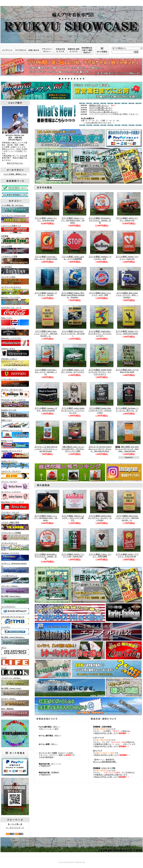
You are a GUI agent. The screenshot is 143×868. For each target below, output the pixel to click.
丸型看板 (14, 239)
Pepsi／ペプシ (14, 321)
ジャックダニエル (14, 331)
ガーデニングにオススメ (14, 290)
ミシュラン (14, 630)
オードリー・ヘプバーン (14, 495)
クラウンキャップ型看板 (14, 536)
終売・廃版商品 (14, 712)
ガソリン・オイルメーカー (14, 393)
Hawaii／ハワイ (14, 444)
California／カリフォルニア (14, 434)
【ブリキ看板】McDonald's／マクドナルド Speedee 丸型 (100, 220)
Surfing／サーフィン (14, 464)
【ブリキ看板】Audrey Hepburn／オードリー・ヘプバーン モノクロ (74, 410)
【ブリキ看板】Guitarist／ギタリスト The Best (46, 294)
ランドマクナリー (14, 610)
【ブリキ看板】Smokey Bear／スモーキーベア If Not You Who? (100, 410)
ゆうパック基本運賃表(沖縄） (105, 762)
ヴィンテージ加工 (14, 280)
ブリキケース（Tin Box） (14, 681)
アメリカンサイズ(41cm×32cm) (14, 219)
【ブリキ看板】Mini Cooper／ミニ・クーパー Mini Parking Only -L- (46, 333)
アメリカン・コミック (14, 516)
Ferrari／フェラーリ (14, 372)
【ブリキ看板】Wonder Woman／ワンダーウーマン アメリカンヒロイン (100, 372)
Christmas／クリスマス (14, 556)
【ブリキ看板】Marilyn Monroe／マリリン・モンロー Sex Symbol (100, 518)
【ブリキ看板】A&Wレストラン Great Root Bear (46, 219)
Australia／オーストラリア (14, 454)
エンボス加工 (14, 270)
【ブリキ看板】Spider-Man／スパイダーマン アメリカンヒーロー (100, 333)
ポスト (14, 651)
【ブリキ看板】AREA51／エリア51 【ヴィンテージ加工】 (73, 518)
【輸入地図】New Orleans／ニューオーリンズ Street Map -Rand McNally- (127, 449)
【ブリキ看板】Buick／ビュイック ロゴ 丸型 (100, 294)
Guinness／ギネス (14, 352)
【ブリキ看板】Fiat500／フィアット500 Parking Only (73, 555)
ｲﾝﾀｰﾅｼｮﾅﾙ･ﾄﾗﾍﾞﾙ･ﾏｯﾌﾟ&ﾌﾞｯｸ (14, 620)
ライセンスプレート (14, 546)
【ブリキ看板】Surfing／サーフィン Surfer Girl (127, 258)
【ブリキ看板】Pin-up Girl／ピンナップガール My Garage (73, 333)
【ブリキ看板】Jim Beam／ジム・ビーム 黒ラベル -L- (127, 409)
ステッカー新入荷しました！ (101, 110)
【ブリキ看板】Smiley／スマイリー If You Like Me (127, 555)
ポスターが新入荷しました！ (101, 108)
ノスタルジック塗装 (14, 260)
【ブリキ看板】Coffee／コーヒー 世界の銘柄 (100, 555)
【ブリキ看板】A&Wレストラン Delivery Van (127, 219)
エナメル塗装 (14, 250)
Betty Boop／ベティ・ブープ (14, 505)
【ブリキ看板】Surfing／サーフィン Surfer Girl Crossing (127, 332)
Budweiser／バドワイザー (14, 342)
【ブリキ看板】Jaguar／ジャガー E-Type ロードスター (73, 371)
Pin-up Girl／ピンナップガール (14, 403)
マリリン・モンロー (14, 485)
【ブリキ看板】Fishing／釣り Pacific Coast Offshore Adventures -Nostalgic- (74, 295)
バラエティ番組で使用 (14, 526)
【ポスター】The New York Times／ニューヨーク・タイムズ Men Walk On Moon (100, 449)
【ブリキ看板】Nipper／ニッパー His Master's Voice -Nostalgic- (73, 220)
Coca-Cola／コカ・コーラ (14, 311)
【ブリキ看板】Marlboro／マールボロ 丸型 (100, 258)
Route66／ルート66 (14, 413)
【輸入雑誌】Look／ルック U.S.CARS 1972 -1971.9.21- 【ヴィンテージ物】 (74, 449)
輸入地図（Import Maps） (14, 599)
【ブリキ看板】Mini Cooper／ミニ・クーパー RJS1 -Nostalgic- (127, 295)
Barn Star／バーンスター (14, 301)
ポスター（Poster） (14, 702)
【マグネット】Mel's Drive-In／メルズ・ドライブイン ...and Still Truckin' (46, 449)
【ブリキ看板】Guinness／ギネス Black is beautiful (46, 409)
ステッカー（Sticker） (14, 589)
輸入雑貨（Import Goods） (14, 692)
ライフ (14, 661)
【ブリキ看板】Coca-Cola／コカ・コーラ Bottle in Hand (46, 258)
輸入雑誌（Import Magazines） (14, 640)
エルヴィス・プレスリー (14, 475)
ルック (14, 671)
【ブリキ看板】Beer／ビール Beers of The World (128, 371)
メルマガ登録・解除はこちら (15, 174)
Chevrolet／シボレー (14, 362)
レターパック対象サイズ (14, 229)
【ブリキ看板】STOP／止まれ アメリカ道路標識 (73, 258)
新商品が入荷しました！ (99, 105)
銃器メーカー (14, 423)
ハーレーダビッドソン (14, 383)
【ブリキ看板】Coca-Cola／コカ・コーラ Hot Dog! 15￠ (46, 372)
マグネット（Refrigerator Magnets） (14, 568)
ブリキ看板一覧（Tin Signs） (14, 209)
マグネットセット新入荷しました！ (104, 112)
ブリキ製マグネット (14, 579)
